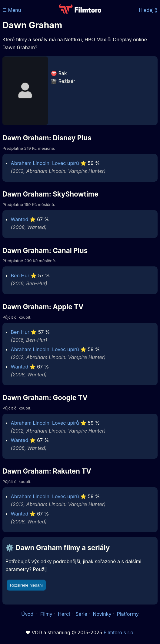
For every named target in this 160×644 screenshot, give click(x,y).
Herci (64, 614)
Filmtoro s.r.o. (119, 632)
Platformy (128, 614)
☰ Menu (12, 10)
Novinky (102, 614)
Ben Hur (20, 276)
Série (81, 614)
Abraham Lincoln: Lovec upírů (45, 163)
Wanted (20, 219)
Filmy (46, 614)
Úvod (28, 614)
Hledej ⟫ (148, 10)
